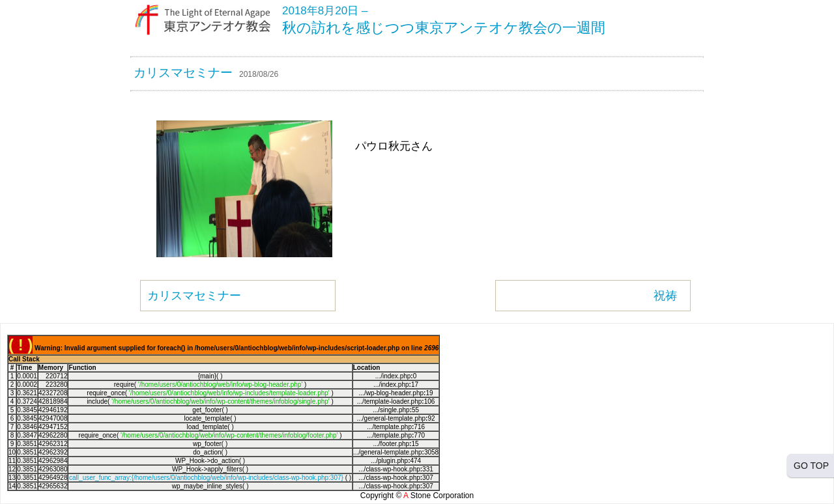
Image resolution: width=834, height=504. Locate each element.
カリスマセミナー (183, 73)
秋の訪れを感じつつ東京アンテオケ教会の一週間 (444, 28)
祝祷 (665, 296)
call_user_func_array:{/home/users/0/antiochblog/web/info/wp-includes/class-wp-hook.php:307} (206, 478)
